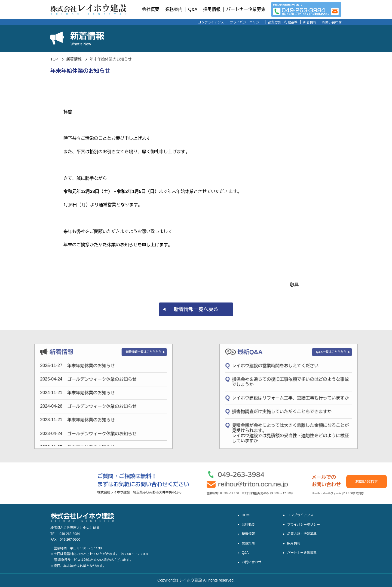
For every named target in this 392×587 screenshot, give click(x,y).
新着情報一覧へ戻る (196, 309)
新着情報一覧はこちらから (88, 353)
